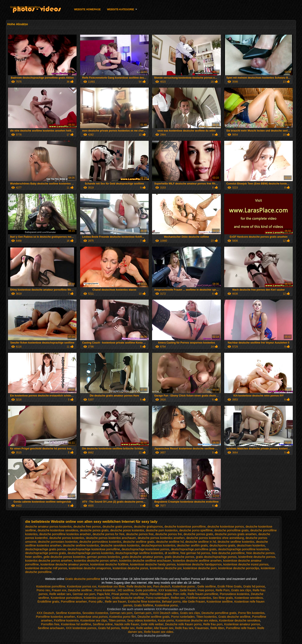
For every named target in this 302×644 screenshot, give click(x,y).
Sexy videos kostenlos (142, 620)
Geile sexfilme (207, 586)
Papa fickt (103, 594)
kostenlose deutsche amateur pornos (65, 564)
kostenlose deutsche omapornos (90, 568)
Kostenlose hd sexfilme (76, 624)
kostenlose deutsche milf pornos (46, 568)
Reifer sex (128, 628)
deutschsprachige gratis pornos (46, 549)
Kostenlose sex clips (94, 620)
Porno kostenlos (105, 590)
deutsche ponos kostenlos (127, 530)
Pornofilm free (50, 624)
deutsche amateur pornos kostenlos (48, 527)
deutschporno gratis (222, 545)
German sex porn (84, 594)
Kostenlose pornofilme (51, 586)
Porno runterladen (158, 598)
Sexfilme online (103, 624)
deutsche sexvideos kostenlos (120, 545)
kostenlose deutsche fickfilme (109, 564)
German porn (143, 613)
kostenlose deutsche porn (200, 568)
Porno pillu (96, 602)
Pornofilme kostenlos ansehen (56, 617)
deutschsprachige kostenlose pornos (145, 549)
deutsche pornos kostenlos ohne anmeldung (215, 538)
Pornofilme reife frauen (241, 628)
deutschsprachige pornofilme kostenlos (243, 549)
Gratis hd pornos (254, 586)
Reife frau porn (213, 624)
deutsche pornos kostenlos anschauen (111, 538)
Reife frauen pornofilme (203, 594)
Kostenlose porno (184, 586)
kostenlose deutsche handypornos (199, 564)
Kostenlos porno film (97, 598)
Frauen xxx (59, 590)
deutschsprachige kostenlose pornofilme (94, 549)
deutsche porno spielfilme (196, 530)
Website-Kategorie (120, 9)
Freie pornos (206, 590)
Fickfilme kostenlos (199, 598)
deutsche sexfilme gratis (139, 542)
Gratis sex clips (241, 590)
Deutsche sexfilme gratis (154, 617)
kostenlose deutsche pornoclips (239, 568)
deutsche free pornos (87, 527)
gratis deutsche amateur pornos (142, 557)
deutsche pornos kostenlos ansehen (161, 538)
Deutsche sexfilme (80, 590)
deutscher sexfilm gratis (192, 545)
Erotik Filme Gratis (230, 586)
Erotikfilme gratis (48, 602)
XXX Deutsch (45, 613)
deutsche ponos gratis (94, 530)
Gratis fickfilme (144, 605)
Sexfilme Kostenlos (68, 613)
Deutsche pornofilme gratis (219, 613)
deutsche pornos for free (108, 534)
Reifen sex (178, 598)
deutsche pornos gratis (198, 534)
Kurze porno (166, 620)
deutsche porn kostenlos (162, 530)
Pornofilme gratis (161, 594)
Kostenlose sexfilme (220, 602)
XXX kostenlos (168, 590)
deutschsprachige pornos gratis (46, 553)
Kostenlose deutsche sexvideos (240, 620)
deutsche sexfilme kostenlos (236, 542)
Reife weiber (144, 628)
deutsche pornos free (140, 534)
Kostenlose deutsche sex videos (197, 620)
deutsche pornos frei (169, 534)
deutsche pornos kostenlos (67, 538)
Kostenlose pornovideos (66, 598)
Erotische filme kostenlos (144, 602)
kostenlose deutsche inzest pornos (246, 564)
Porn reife (180, 594)
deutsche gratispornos (148, 527)
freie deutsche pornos (261, 553)
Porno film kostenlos (251, 613)
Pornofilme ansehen (74, 602)
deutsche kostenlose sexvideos (58, 530)
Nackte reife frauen (127, 624)
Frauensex (202, 628)
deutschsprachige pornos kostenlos (90, 553)
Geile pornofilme (146, 590)
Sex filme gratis (223, 598)
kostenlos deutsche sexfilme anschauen (145, 561)
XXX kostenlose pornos (81, 628)
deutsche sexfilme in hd (200, 542)
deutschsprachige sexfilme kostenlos (139, 553)
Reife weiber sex (60, 594)
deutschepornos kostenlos (158, 545)
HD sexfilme (126, 590)
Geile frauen (188, 590)
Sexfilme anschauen (51, 628)
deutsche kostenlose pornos (226, 527)
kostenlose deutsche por (166, 568)
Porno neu (43, 590)
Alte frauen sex (164, 628)
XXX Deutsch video (166, 613)
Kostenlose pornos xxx (82, 586)
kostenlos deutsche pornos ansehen (49, 561)
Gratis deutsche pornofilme (25, 7)
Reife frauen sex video (159, 632)
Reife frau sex (184, 628)
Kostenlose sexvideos (249, 598)
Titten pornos (117, 620)
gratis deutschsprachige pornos (216, 557)
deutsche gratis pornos (117, 527)
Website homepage (87, 9)
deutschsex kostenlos (251, 545)
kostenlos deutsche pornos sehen (96, 561)
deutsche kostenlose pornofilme (185, 527)
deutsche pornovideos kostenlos (100, 542)
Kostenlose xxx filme (112, 586)
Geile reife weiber (152, 624)
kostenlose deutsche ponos (130, 568)
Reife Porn (223, 590)
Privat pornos (120, 594)
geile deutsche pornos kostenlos (64, 557)
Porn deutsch (162, 586)
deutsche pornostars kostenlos (58, 542)
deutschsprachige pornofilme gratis (194, 549)
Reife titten (217, 628)
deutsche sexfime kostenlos (81, 545)
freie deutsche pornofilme (228, 553)
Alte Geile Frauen (193, 602)
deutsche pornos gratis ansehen (236, 534)
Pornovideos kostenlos (235, 594)
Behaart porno (171, 602)
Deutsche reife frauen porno (183, 624)
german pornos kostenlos (103, 557)
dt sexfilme (172, 553)
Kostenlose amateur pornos (242, 624)
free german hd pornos (195, 553)
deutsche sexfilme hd (170, 542)
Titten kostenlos (207, 617)
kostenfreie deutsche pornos (257, 557)
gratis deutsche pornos (180, 557)
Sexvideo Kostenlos (95, 613)
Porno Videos (139, 594)
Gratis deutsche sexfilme (128, 598)
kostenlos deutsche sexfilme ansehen (197, 561)
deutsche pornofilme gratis (231, 530)
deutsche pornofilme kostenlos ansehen (65, 534)
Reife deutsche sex (139, 586)
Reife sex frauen (116, 602)
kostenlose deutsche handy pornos (153, 564)
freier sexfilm (33, 557)
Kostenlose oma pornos (92, 617)
